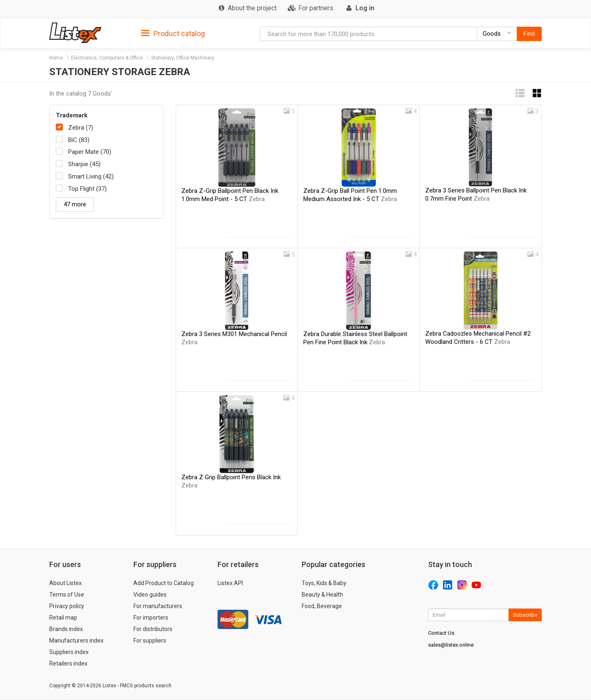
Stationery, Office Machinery (183, 58)
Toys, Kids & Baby (324, 583)
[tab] (173, 33)
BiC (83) (79, 140)
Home (56, 58)
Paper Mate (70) (90, 152)
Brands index (66, 629)
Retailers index (68, 663)
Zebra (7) (81, 128)
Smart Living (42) (91, 176)
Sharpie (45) (84, 164)
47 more (75, 204)
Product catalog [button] (173, 34)
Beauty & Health (322, 595)
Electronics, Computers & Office (107, 58)
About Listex (65, 583)
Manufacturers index (76, 641)
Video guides (150, 595)
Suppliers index (69, 652)
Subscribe (525, 615)
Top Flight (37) (87, 189)
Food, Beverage (322, 606)
